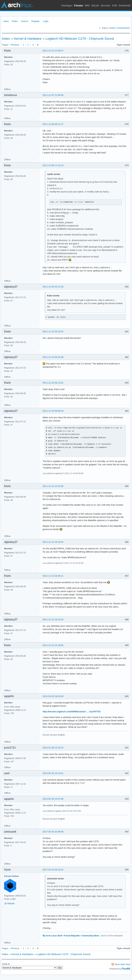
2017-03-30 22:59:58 (53, 832)
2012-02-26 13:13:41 (53, 773)
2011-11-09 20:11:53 (53, 287)
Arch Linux (17, 5)
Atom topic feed (122, 964)
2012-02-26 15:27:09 (53, 799)
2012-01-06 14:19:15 (53, 748)
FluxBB (126, 969)
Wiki (87, 5)
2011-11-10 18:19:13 (53, 619)
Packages (67, 5)
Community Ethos (90, 936)
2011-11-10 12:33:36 (53, 486)
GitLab (95, 5)
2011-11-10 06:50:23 (53, 411)
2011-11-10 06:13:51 (53, 383)
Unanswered (123, 28)
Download (125, 5)
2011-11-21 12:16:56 (53, 645)
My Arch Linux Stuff (52, 936)
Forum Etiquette (72, 936)
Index (6, 21)
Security (105, 5)
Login (46, 21)
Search (24, 21)
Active (112, 28)
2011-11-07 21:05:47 (53, 51)
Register (35, 21)
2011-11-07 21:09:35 (53, 95)
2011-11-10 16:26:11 (53, 576)
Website (11, 904)
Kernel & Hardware (28, 39)
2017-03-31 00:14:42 (53, 870)
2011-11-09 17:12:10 (53, 165)
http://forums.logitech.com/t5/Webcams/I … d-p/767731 (72, 712)
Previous (15, 45)
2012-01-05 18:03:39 (53, 696)
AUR (114, 5)
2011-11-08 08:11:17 (53, 124)
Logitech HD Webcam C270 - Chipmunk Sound (80, 39)
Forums (78, 5)
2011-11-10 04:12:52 (53, 332)
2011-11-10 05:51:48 (53, 357)
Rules (15, 21)
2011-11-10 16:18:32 (53, 542)
